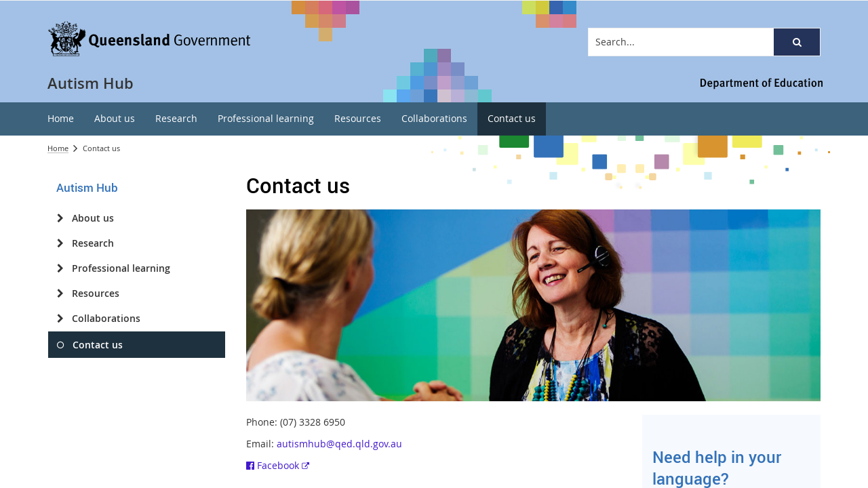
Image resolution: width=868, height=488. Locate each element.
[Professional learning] (60, 268)
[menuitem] (61, 119)
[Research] (60, 243)
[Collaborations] (60, 319)
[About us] (60, 218)
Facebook (278, 465)
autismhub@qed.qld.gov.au (339, 444)
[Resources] (60, 293)
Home (58, 148)
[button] (797, 42)
